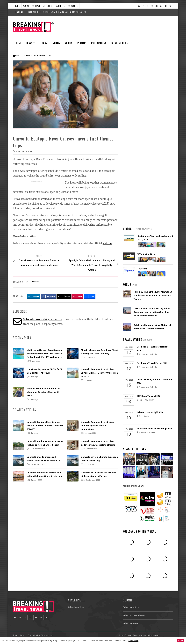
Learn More (133, 641)
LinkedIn (34, 296)
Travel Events (132, 339)
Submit (61, 6)
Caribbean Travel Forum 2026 (152, 363)
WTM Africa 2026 (146, 254)
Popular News (161, 123)
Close (181, 641)
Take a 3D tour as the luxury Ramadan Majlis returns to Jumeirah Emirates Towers (153, 295)
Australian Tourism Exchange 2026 (154, 429)
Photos (82, 43)
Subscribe (73, 6)
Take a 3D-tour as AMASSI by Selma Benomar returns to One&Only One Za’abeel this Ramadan (152, 312)
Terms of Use (47, 635)
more (90, 296)
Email (77, 296)
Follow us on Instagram (140, 531)
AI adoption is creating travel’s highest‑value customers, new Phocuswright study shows (149, 193)
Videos (69, 43)
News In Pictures (135, 449)
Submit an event (130, 623)
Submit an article (131, 607)
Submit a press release (134, 615)
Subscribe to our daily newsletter (43, 319)
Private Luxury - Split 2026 (150, 412)
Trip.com (142, 269)
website (107, 243)
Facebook (48, 296)
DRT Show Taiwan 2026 (148, 396)
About (26, 6)
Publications (99, 43)
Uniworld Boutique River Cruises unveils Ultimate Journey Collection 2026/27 (99, 373)
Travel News (30, 56)
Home (17, 6)
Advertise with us (76, 607)
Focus (43, 43)
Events (56, 43)
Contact (36, 6)
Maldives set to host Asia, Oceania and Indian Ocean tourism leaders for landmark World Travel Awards (44, 354)
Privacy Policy (34, 635)
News (31, 44)
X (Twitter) (64, 296)
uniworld (35, 282)
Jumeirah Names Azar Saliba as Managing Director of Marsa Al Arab (43, 392)
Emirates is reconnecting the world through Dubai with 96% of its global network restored (152, 212)
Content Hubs (120, 43)
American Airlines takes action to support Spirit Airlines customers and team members (153, 174)
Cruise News (45, 56)
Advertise (48, 6)
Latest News (135, 123)
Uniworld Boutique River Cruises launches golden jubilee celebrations (98, 426)
